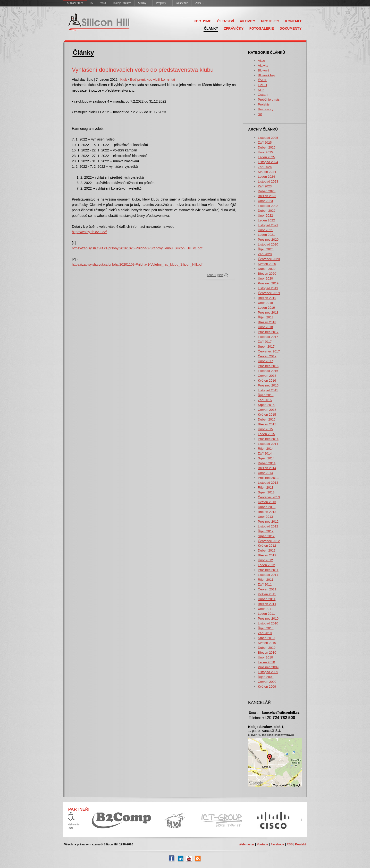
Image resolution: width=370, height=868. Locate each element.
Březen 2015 (267, 424)
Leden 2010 (266, 662)
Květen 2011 (267, 594)
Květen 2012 (267, 546)
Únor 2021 (265, 230)
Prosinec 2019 (268, 283)
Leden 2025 (266, 157)
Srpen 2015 (266, 405)
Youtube (262, 844)
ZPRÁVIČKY (234, 28)
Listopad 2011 (268, 575)
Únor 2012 (265, 560)
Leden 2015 (266, 434)
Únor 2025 (265, 152)
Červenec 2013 (269, 497)
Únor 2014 (265, 473)
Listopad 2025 (268, 138)
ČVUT (262, 80)
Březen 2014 (267, 468)
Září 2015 (265, 400)
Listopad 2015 (268, 390)
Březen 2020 (267, 274)
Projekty (162, 3)
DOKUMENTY (291, 28)
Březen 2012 (267, 555)
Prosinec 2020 (268, 240)
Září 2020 (265, 254)
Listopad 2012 (268, 526)
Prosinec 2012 (268, 522)
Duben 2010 (267, 648)
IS (92, 3)
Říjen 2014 (266, 449)
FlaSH (262, 85)
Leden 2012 (266, 565)
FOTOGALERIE (262, 28)
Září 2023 (265, 186)
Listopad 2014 (268, 444)
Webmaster (246, 844)
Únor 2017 (265, 361)
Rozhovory (266, 109)
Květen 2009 (267, 687)
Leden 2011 (266, 614)
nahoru (212, 275)
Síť (260, 114)
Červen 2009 (267, 682)
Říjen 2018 (266, 317)
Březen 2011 (267, 604)
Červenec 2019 (269, 293)
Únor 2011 (265, 609)
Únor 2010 (265, 657)
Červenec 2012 (269, 541)
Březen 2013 (267, 512)
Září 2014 (265, 453)
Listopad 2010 (268, 623)
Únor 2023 (265, 201)
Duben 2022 (267, 211)
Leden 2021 (266, 235)
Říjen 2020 (266, 249)
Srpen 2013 (266, 492)
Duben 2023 (267, 191)
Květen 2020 (267, 264)
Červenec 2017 (269, 351)
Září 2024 (265, 167)
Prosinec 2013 (268, 478)
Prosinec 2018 (268, 312)
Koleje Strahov (122, 3)
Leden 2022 (266, 220)
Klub (261, 90)
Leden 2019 (266, 308)
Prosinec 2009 (268, 667)
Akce (200, 3)
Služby (143, 3)
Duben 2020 (267, 269)
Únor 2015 (265, 429)
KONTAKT (293, 21)
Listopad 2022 (268, 206)
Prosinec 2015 (268, 385)
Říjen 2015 (266, 395)
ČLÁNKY (211, 28)
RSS (290, 844)
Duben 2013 (267, 507)
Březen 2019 (267, 298)
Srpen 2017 (266, 346)
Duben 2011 (267, 599)
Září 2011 (265, 584)
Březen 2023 (267, 196)
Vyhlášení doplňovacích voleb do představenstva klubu (143, 70)
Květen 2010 (267, 643)
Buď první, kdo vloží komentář (153, 79)
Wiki (103, 3)
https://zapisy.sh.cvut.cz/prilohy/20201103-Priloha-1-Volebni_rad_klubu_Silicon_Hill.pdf (137, 264)
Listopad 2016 (268, 371)
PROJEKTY (270, 21)
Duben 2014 (267, 463)
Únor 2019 (265, 303)
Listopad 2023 (268, 181)
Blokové (264, 70)
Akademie (182, 3)
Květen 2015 (267, 415)
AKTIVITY (248, 21)
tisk (221, 275)
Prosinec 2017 (268, 332)
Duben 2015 (267, 419)
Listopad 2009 (268, 672)
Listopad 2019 (268, 288)
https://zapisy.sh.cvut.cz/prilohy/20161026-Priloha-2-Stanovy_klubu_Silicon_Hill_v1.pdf (137, 248)
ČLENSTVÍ (225, 21)
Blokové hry (266, 75)
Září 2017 (265, 342)
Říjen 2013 (266, 487)
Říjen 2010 (266, 628)
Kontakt (300, 844)
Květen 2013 (267, 502)
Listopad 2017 (268, 337)
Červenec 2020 (269, 259)
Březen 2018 (267, 322)
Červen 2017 (267, 356)
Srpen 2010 (266, 638)
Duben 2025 (267, 147)
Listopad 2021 (268, 225)
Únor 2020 (265, 278)
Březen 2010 (267, 653)
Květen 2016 (267, 381)
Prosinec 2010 (268, 618)
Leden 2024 (266, 177)
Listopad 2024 (268, 162)
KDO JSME (202, 21)
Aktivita (263, 66)
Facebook (277, 844)
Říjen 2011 (266, 580)
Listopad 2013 (268, 483)
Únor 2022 (265, 215)
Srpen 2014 (266, 458)
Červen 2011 (267, 589)
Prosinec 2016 (268, 366)
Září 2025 (265, 143)
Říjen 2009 (266, 677)
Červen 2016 (267, 376)
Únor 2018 (265, 327)
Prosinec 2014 (268, 439)
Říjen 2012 (266, 531)
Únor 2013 (265, 517)
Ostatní (263, 95)
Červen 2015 (267, 410)
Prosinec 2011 (268, 570)
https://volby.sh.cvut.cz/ (89, 232)
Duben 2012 (267, 550)
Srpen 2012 (266, 536)
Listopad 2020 (268, 244)
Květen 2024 (267, 172)
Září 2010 (265, 633)
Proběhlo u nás (269, 100)
